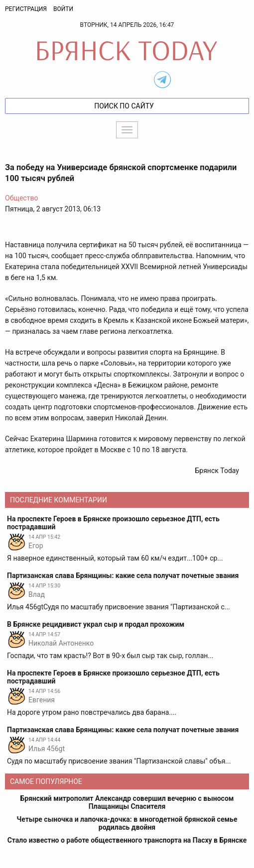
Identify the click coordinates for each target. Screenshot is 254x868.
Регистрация (26, 9)
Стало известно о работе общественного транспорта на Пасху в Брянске (127, 840)
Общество (21, 198)
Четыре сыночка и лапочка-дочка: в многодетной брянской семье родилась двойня (127, 823)
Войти (63, 9)
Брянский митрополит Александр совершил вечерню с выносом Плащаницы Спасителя (127, 802)
